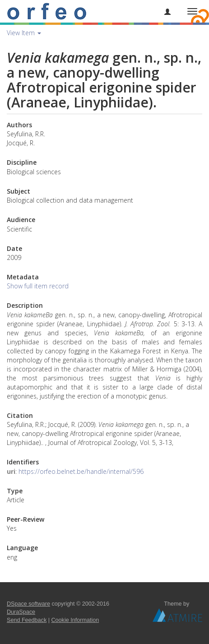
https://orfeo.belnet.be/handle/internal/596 (81, 471)
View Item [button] (24, 33)
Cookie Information (75, 620)
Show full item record (38, 286)
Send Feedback (27, 620)
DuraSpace (21, 612)
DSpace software (28, 604)
